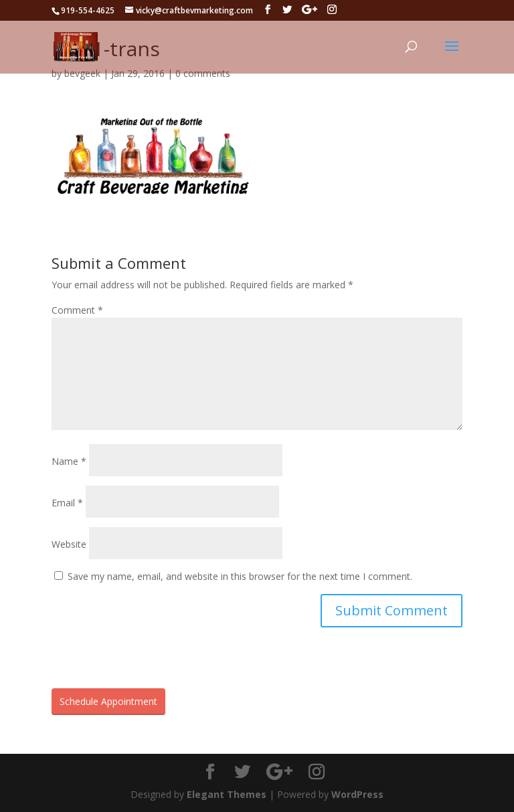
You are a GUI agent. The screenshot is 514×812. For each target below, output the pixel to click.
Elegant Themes (227, 794)
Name (69, 461)
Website (69, 544)
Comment (77, 310)
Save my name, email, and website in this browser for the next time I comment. (240, 576)
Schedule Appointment (108, 701)
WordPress (357, 794)
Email (67, 503)
